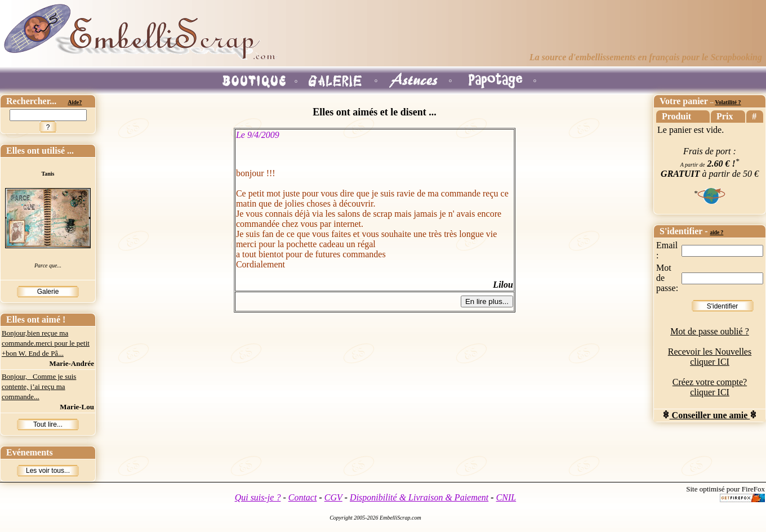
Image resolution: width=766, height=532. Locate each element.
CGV (333, 497)
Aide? (75, 102)
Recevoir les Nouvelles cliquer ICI (710, 357)
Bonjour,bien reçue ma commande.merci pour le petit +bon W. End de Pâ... (46, 343)
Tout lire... (48, 424)
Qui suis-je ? (258, 497)
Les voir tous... (48, 471)
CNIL (506, 497)
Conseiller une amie (710, 415)
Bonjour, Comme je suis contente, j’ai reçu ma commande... (39, 386)
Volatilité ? (728, 102)
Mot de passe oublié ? (710, 331)
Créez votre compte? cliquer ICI (710, 387)
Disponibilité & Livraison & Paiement (419, 497)
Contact (303, 497)
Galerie (48, 292)
